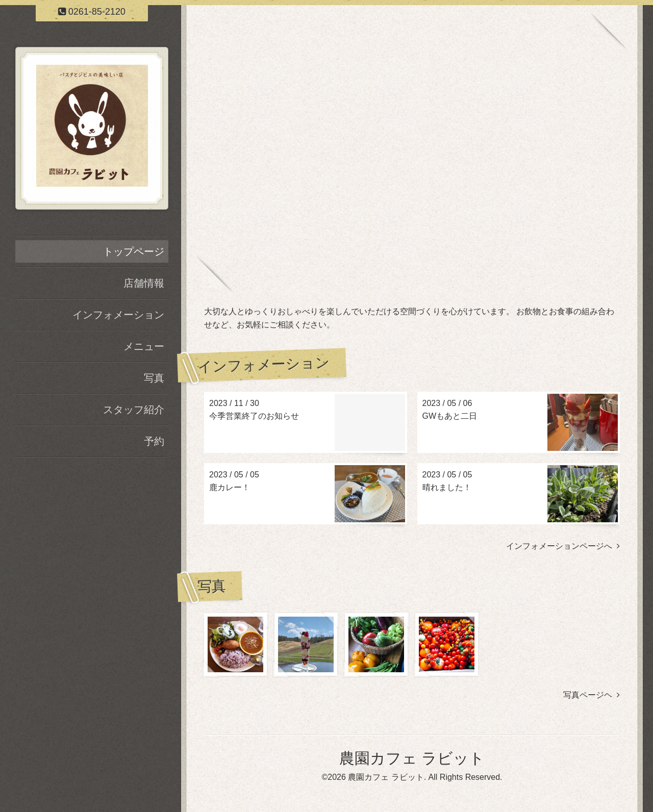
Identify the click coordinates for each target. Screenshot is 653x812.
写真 (154, 378)
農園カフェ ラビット (412, 758)
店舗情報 (144, 283)
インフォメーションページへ (563, 546)
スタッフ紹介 (134, 410)
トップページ (134, 251)
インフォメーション (118, 315)
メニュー (144, 346)
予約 (154, 441)
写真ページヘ (592, 695)
